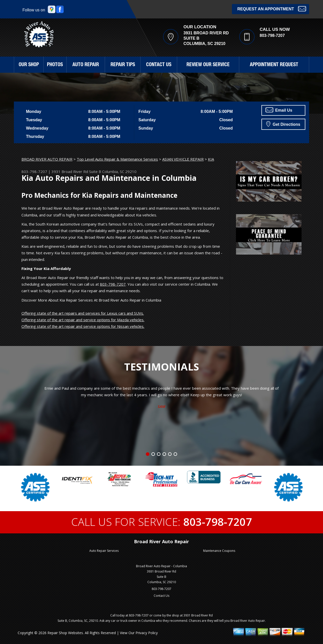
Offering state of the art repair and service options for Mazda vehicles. (83, 320)
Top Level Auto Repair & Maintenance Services (117, 159)
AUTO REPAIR (86, 65)
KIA (211, 159)
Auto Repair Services (104, 551)
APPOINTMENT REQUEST (274, 65)
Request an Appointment (272, 8)
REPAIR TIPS (123, 65)
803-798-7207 (272, 35)
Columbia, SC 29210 (119, 171)
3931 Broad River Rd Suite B (76, 171)
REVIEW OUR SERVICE (208, 65)
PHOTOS (55, 65)
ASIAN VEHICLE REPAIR (183, 159)
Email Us (279, 110)
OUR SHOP (29, 65)
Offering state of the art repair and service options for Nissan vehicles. (83, 326)
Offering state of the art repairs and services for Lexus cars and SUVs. (83, 313)
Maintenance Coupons (219, 551)
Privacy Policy (147, 633)
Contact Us (161, 596)
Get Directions (283, 124)
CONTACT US (159, 65)
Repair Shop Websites (65, 633)
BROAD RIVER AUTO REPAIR (47, 159)
